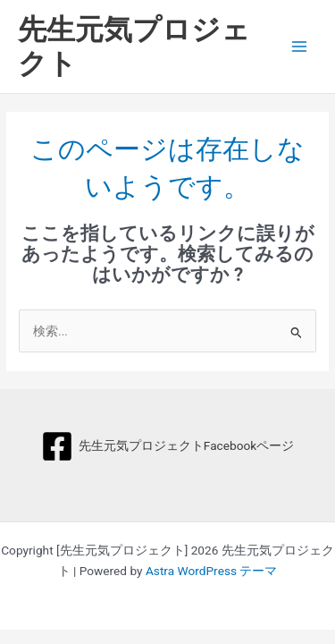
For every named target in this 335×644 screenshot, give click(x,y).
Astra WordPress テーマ (211, 571)
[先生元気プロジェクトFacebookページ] (167, 446)
